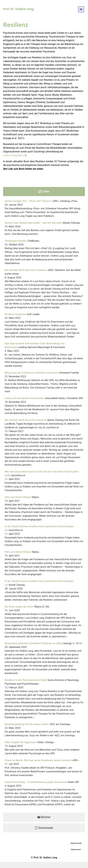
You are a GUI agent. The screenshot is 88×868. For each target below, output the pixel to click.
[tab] (44, 192)
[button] (81, 9)
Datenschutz (76, 843)
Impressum (76, 849)
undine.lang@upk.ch (14, 155)
